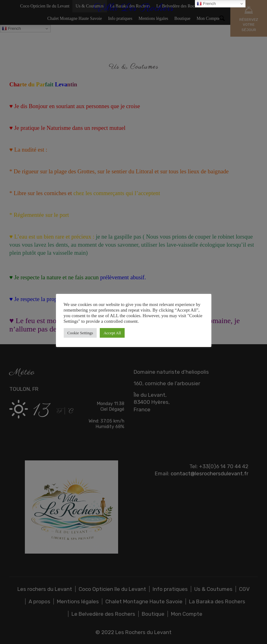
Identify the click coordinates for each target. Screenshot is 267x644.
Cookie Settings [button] (80, 333)
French (206, 4)
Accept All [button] (112, 333)
